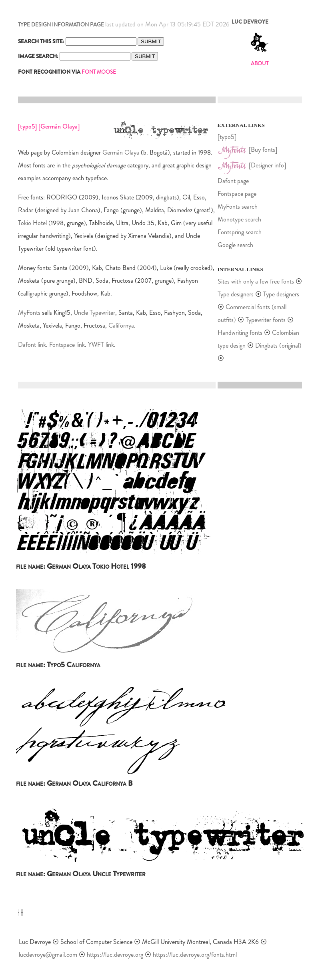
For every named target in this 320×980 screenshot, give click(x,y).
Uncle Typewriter (94, 313)
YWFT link (101, 345)
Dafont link (32, 345)
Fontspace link (67, 345)
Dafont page (233, 181)
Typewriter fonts (266, 320)
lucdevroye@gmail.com (48, 955)
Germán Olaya (121, 152)
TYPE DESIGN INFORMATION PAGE (61, 25)
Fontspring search (240, 232)
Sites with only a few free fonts (256, 281)
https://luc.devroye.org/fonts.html (195, 955)
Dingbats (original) (278, 345)
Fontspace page (237, 194)
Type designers (236, 294)
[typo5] (227, 137)
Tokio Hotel (32, 223)
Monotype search (239, 219)
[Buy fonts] (263, 150)
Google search (235, 245)
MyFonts (29, 313)
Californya (121, 325)
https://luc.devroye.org (115, 955)
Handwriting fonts (240, 333)
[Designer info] (267, 165)
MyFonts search (238, 206)
